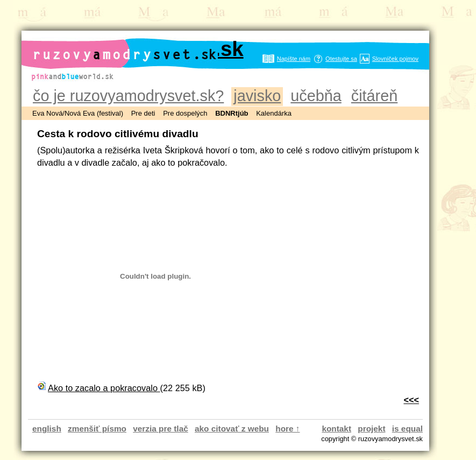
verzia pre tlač (160, 429)
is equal (407, 429)
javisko (257, 96)
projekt (371, 429)
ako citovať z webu (232, 429)
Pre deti (143, 113)
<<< (411, 400)
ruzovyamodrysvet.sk (138, 49)
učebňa (316, 96)
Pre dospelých (185, 113)
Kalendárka (274, 113)
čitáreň (374, 96)
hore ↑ (287, 429)
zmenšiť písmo (97, 429)
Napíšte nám (294, 59)
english (47, 429)
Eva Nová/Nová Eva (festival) (78, 113)
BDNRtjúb (232, 113)
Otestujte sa (341, 59)
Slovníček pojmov (395, 59)
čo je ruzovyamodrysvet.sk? (128, 96)
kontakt (336, 429)
